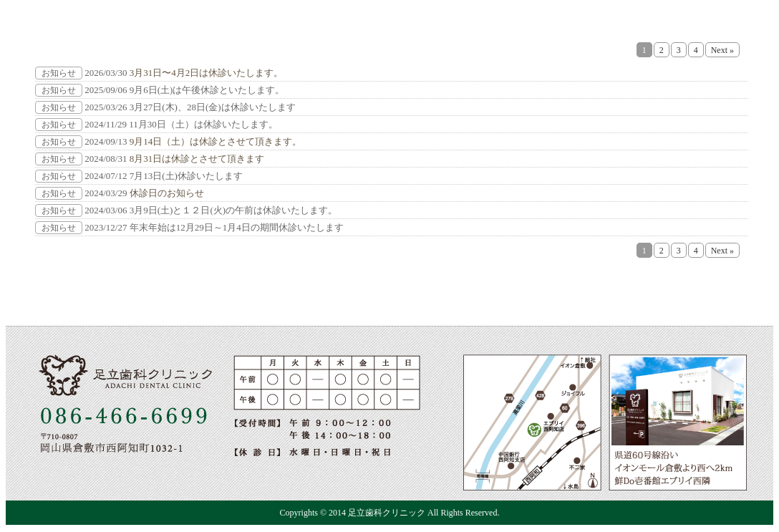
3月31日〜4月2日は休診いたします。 (207, 73)
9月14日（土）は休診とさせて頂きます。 (216, 141)
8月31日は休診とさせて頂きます (197, 159)
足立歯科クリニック (387, 513)
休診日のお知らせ (167, 193)
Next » (722, 50)
